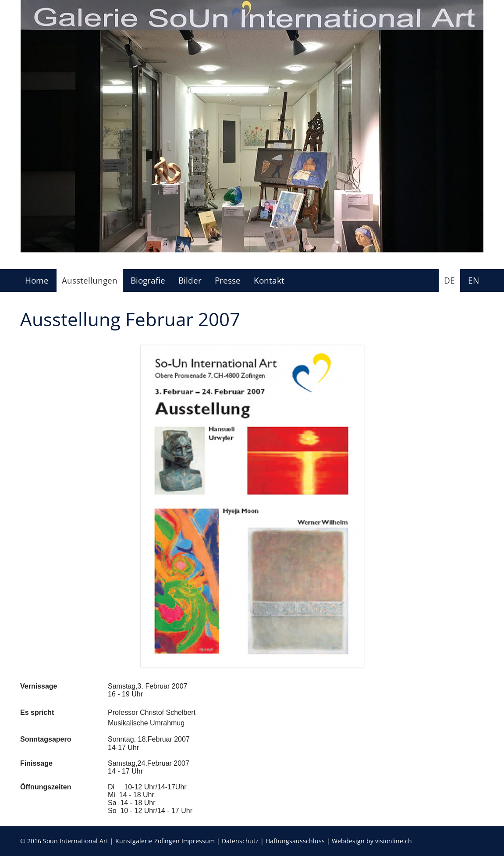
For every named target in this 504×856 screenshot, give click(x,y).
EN (474, 280)
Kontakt (269, 280)
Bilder (190, 280)
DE (449, 280)
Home (37, 280)
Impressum (198, 841)
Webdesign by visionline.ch (372, 841)
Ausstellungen (90, 280)
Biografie (148, 280)
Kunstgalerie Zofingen (147, 841)
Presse (228, 280)
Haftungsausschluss (295, 841)
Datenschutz (240, 841)
